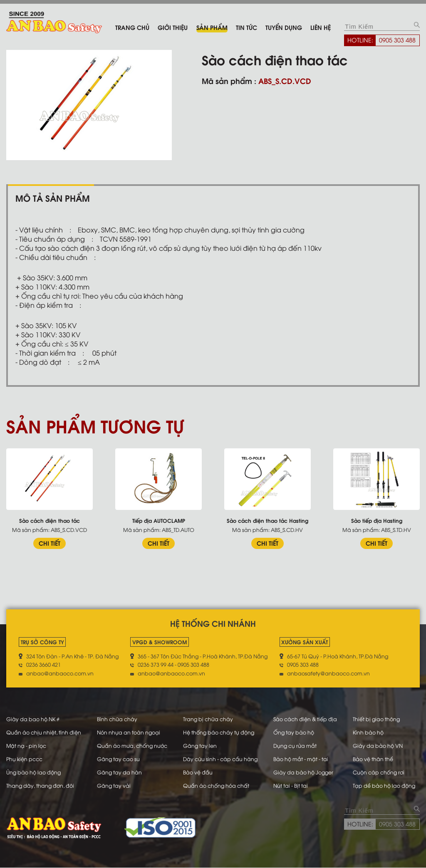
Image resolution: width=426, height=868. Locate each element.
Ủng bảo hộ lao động (33, 772)
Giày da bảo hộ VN (378, 745)
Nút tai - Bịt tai (290, 785)
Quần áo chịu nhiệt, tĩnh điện (44, 732)
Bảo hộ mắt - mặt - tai (300, 759)
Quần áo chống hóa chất (216, 785)
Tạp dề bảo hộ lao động (384, 785)
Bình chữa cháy (117, 719)
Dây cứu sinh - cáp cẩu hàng (220, 759)
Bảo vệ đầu (198, 772)
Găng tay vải (114, 785)
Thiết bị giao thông (376, 719)
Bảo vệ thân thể (373, 759)
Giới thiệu (173, 27)
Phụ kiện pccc (24, 759)
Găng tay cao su (118, 759)
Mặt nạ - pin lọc (26, 745)
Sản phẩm (212, 27)
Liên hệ (321, 27)
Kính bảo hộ (368, 732)
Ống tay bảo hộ (293, 732)
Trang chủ (132, 27)
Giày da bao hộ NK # (33, 719)
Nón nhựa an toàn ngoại (129, 732)
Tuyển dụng (284, 27)
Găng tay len (200, 745)
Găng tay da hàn (119, 772)
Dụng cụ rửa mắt (295, 745)
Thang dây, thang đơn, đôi (40, 785)
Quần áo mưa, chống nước (132, 745)
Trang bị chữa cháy (208, 719)
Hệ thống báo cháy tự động (219, 732)
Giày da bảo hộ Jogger (303, 772)
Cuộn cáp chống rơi (379, 772)
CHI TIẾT (50, 543)
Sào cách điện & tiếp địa (305, 719)
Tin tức (246, 27)
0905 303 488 (397, 40)
